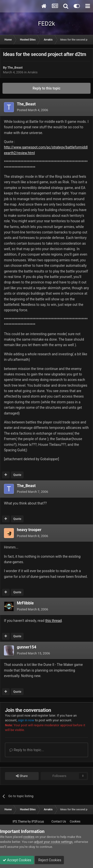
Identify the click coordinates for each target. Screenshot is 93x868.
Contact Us (59, 822)
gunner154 (27, 647)
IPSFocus (38, 822)
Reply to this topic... (27, 750)
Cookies (75, 822)
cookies (29, 837)
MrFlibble (25, 603)
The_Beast (15, 68)
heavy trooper (29, 530)
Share (22, 776)
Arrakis (33, 72)
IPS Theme (20, 822)
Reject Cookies (49, 860)
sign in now (26, 720)
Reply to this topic (47, 88)
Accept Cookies (17, 860)
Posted (32, 110)
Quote (17, 475)
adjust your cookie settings (53, 842)
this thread (53, 621)
